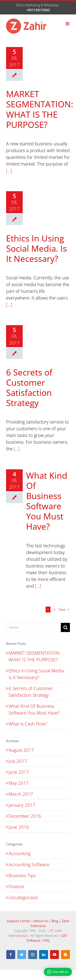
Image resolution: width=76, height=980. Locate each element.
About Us (41, 921)
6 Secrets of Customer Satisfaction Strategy (29, 387)
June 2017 (19, 772)
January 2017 (22, 805)
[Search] (65, 627)
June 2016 (19, 827)
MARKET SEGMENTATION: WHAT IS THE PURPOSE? (40, 109)
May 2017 (19, 783)
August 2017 (21, 750)
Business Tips (22, 875)
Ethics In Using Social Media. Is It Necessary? (36, 248)
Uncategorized (23, 897)
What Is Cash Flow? (28, 724)
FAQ (47, 940)
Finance (16, 886)
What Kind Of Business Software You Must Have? (47, 501)
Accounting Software (29, 864)
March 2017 (21, 794)
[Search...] (33, 627)
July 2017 (18, 761)
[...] (9, 170)
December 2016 (25, 816)
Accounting (19, 853)
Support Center (19, 921)
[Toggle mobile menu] (68, 24)
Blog (55, 921)
